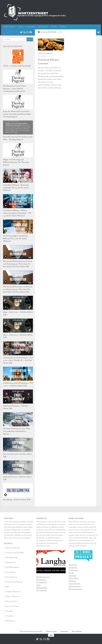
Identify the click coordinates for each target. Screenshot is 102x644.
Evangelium (73, 568)
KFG (8, 587)
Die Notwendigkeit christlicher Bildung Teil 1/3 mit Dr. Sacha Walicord (15, 239)
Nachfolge (72, 581)
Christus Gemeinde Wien (15, 553)
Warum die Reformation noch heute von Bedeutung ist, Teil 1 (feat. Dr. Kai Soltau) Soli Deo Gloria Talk (18, 289)
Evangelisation (42, 582)
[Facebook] (31, 32)
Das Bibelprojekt (12, 558)
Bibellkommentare (43, 577)
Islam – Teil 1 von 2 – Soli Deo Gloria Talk (18, 336)
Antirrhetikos (31, 27)
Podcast (21, 27)
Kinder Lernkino (10, 27)
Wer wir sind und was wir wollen (31, 632)
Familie (71, 573)
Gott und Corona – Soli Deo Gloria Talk (17, 478)
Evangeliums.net (12, 577)
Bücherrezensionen (76, 589)
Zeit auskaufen (42, 591)
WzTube (54, 27)
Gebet (38, 585)
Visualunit (10, 616)
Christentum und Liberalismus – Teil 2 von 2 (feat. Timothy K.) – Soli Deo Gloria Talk (18, 360)
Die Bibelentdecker (13, 567)
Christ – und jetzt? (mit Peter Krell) (17, 66)
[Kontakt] (28, 32)
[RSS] (24, 32)
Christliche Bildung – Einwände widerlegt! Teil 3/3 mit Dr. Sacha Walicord (16, 188)
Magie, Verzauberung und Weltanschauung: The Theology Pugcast (16, 162)
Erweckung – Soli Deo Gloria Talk (17, 500)
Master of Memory (12, 597)
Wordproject (10, 621)
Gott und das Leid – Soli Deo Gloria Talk (17, 456)
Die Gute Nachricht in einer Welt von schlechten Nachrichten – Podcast (16, 431)
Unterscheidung (75, 584)
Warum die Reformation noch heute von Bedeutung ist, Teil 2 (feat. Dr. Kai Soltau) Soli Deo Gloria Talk (18, 264)
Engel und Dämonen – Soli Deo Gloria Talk (16, 407)
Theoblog (9, 611)
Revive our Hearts (12, 606)
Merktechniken (45, 54)
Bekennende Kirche (13, 548)
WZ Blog (63, 27)
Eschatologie (73, 570)
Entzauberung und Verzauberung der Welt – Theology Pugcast (18, 138)
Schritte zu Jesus (51, 632)
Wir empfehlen (77, 632)
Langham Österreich (13, 592)
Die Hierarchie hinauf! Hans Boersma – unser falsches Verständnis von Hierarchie (14, 89)
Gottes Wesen (74, 578)
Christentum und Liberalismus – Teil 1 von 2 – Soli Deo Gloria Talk (18, 384)
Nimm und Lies (11, 601)
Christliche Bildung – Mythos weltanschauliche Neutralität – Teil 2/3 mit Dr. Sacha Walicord (17, 213)
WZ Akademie (43, 27)
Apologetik (73, 565)
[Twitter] (21, 32)
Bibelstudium (41, 580)
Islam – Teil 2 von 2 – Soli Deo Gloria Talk (18, 314)
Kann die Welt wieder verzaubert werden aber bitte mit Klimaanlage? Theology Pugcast (17, 114)
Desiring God (11, 563)
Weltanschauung (75, 586)
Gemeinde (72, 576)
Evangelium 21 (11, 572)
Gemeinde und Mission (14, 582)
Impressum (64, 632)
